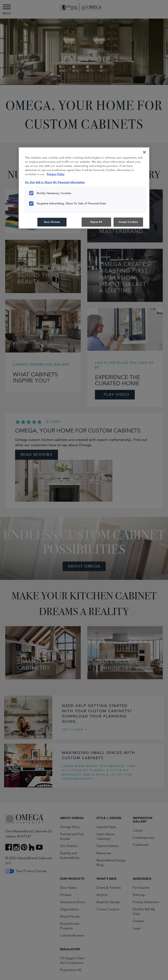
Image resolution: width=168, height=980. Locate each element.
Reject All (96, 222)
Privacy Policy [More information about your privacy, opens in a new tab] (56, 174)
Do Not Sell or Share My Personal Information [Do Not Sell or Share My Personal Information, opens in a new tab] (55, 182)
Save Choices (52, 222)
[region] (84, 188)
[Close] (144, 152)
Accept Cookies (128, 222)
